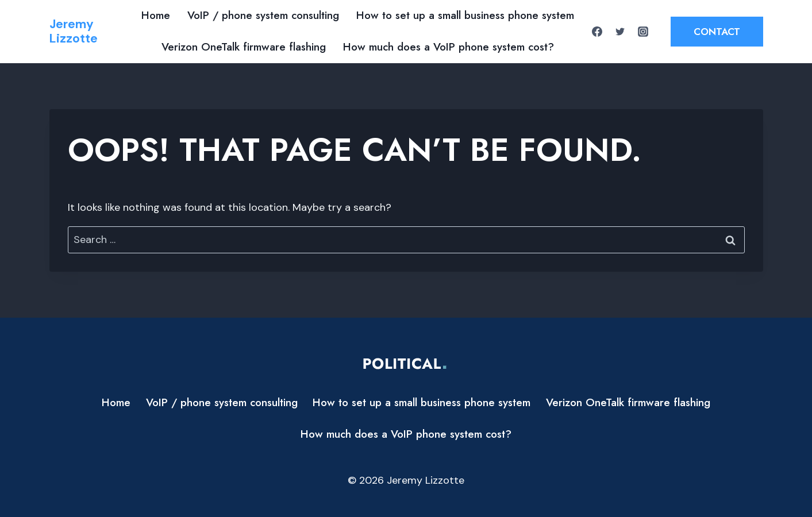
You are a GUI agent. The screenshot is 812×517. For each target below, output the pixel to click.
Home (156, 15)
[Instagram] (643, 32)
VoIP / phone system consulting (263, 15)
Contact (717, 32)
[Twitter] (620, 32)
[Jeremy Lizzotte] (74, 32)
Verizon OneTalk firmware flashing (244, 47)
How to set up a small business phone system (465, 15)
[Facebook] (597, 32)
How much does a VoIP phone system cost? (449, 47)
